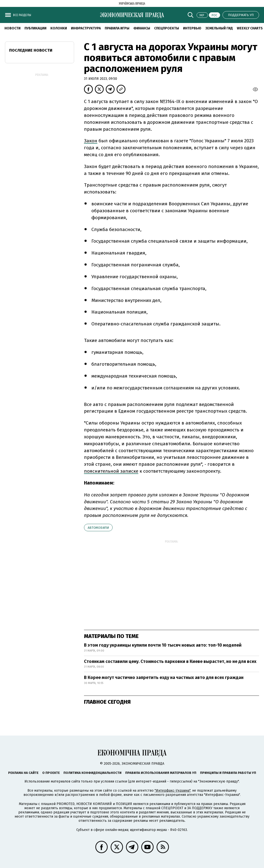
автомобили (98, 528)
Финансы (142, 28)
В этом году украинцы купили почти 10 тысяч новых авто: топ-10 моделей (163, 645)
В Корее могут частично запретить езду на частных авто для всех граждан (164, 677)
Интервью (192, 28)
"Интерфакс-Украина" (173, 791)
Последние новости (31, 50)
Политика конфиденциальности (92, 773)
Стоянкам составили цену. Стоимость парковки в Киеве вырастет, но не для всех (170, 661)
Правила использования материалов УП (161, 773)
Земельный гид (219, 28)
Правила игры (117, 28)
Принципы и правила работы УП (228, 773)
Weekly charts (250, 28)
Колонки (59, 28)
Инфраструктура (86, 28)
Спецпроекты (167, 28)
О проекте (51, 773)
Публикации (35, 28)
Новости (12, 28)
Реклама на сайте (23, 773)
